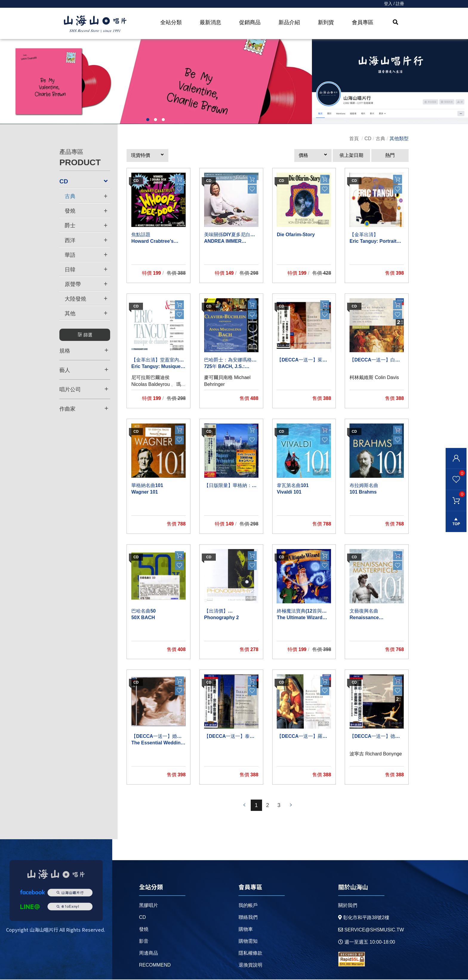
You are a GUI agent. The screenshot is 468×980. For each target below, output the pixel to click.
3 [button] (163, 120)
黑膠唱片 (149, 906)
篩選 (85, 335)
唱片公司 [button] (84, 389)
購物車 (455, 494)
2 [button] (156, 120)
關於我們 (347, 906)
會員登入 (456, 458)
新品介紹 (289, 22)
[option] (156, 82)
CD (368, 139)
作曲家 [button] (84, 409)
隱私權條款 (250, 954)
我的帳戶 (248, 906)
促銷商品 (250, 22)
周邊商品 (149, 954)
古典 (381, 139)
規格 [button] (84, 350)
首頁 (354, 139)
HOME (95, 24)
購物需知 (248, 942)
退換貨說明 (250, 966)
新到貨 (326, 22)
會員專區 (363, 22)
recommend (155, 966)
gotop (456, 522)
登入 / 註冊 (394, 4)
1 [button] (148, 120)
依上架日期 (351, 156)
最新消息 (210, 22)
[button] (147, 156)
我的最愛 (455, 473)
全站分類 (171, 22)
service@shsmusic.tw (371, 930)
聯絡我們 (248, 918)
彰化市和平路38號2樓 (364, 918)
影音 (144, 942)
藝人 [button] (84, 370)
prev (244, 806)
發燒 (144, 930)
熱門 (390, 156)
